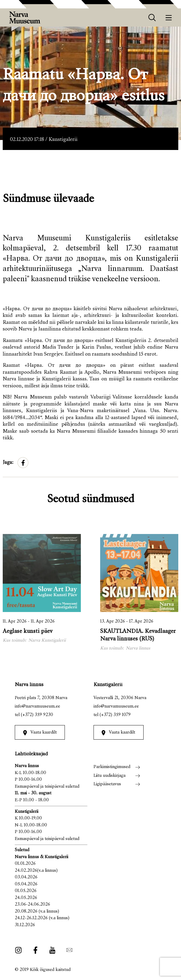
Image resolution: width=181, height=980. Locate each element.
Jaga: (8, 463)
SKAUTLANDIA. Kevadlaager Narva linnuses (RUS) (138, 635)
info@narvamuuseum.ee (37, 707)
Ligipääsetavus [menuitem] (107, 784)
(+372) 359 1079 (115, 715)
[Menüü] (169, 18)
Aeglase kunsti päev (28, 632)
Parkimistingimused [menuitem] (112, 767)
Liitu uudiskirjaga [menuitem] (110, 776)
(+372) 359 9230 (37, 715)
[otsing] (152, 18)
